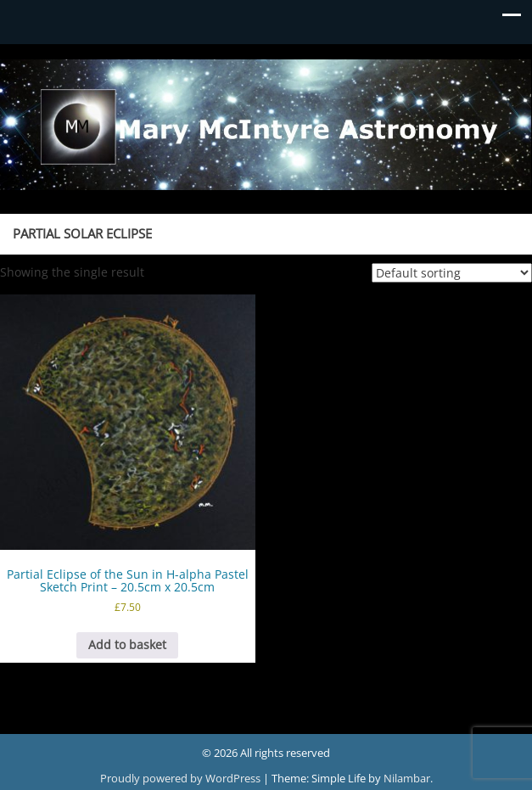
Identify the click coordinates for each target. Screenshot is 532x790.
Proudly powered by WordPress (182, 778)
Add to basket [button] (127, 644)
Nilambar (407, 778)
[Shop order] (452, 273)
